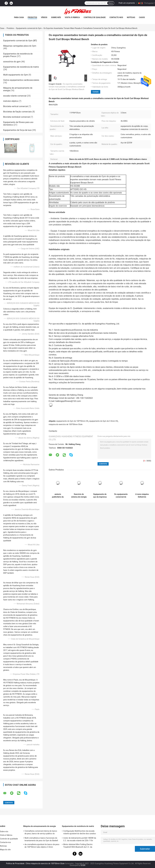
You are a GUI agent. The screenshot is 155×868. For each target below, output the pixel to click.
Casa (2, 28)
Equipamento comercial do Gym (29, 28)
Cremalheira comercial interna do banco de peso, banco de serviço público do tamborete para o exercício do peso (41, 833)
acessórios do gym (12, 62)
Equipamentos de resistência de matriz (21, 67)
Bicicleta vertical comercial (16, 106)
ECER (83, 865)
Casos (142, 17)
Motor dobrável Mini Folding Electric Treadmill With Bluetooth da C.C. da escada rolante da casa (78, 846)
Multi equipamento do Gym (16, 75)
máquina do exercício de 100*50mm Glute (66, 424)
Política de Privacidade (15, 863)
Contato (96, 92)
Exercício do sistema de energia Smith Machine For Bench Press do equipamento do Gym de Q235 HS (79, 496)
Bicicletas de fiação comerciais (18, 112)
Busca (111, 3)
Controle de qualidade (95, 17)
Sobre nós (56, 17)
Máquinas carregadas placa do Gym (20, 46)
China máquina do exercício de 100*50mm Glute (45, 863)
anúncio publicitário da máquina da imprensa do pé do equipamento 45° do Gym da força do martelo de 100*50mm (58, 496)
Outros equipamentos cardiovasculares (21, 80)
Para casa (19, 17)
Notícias (131, 17)
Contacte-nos (116, 17)
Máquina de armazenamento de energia (40, 826)
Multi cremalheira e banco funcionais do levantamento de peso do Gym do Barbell (41, 839)
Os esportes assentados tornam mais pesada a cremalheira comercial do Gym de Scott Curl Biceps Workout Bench (67, 87)
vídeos (44, 17)
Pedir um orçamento (127, 3)
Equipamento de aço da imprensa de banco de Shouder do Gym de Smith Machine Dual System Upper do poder (100, 496)
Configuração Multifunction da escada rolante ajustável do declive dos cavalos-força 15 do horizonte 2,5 (80, 833)
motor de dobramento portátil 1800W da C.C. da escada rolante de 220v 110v (80, 839)
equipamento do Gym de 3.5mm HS (104, 421)
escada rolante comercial (15, 96)
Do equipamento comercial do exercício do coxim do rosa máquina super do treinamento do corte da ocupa (121, 496)
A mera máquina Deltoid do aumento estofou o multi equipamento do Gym (142, 496)
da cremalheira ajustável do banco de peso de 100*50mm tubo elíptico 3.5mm (42, 846)
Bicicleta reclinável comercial (17, 117)
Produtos (32, 17)
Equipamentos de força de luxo (17, 130)
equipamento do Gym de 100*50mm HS (72, 421)
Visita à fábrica (72, 17)
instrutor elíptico (11, 101)
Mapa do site (5, 850)
